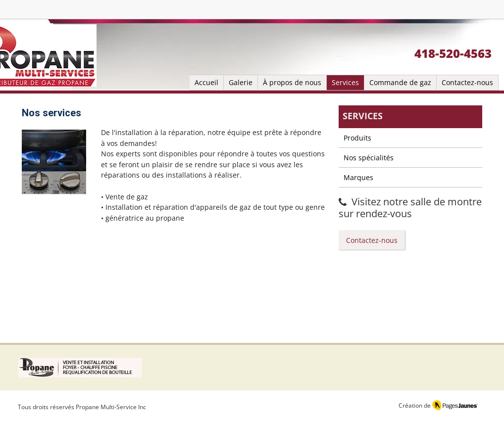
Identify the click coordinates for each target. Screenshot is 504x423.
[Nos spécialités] (410, 158)
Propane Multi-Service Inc (111, 407)
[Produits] (410, 138)
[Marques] (410, 178)
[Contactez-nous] (372, 240)
